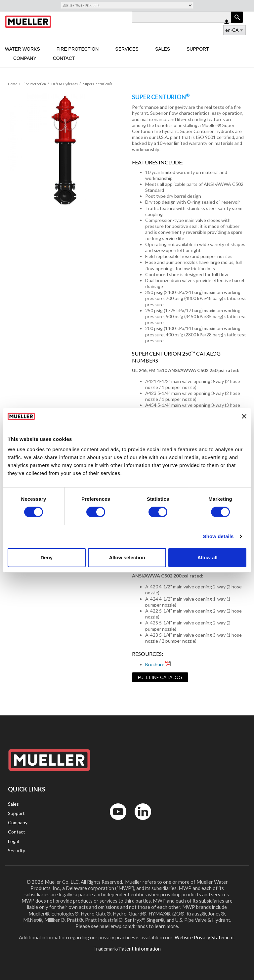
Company (25, 58)
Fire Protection (78, 49)
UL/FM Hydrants (64, 84)
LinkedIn (140, 821)
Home (13, 84)
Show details (218, 536)
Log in (227, 22)
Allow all (208, 557)
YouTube (114, 821)
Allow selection (127, 557)
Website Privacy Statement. (204, 937)
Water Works (22, 49)
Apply (237, 23)
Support (198, 49)
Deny (46, 557)
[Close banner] (244, 416)
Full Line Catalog (160, 677)
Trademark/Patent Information (127, 949)
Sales (163, 49)
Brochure (155, 664)
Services (127, 49)
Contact (64, 58)
